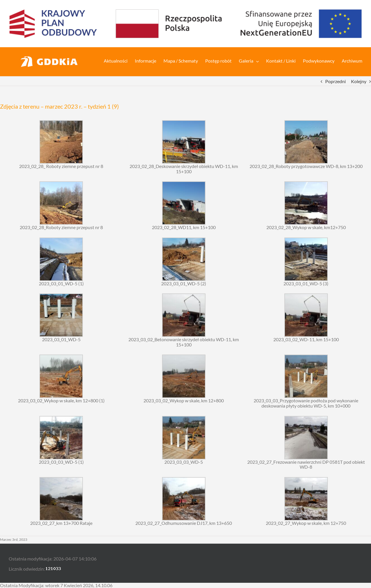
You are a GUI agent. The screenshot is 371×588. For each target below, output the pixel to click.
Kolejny (359, 81)
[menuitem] (119, 60)
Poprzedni (335, 81)
